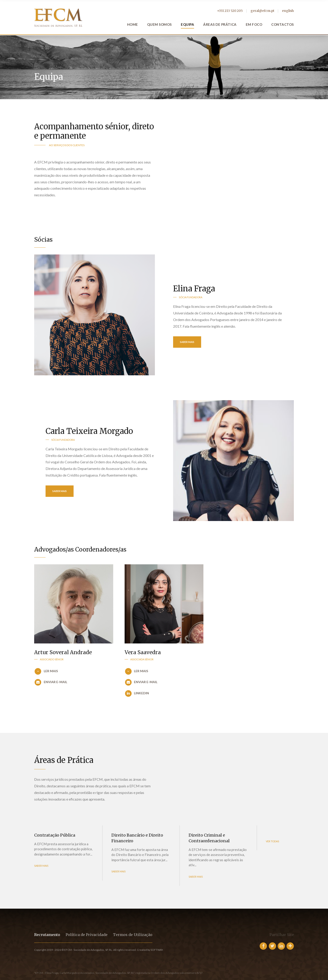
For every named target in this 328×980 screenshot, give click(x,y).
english (288, 11)
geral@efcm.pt (262, 11)
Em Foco (254, 24)
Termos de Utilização (133, 935)
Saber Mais (187, 342)
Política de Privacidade (87, 935)
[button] (74, 671)
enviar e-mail (55, 682)
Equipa (187, 24)
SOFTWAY (157, 950)
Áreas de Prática (220, 24)
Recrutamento (47, 935)
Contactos (283, 24)
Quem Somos (159, 24)
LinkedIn (141, 693)
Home (133, 24)
